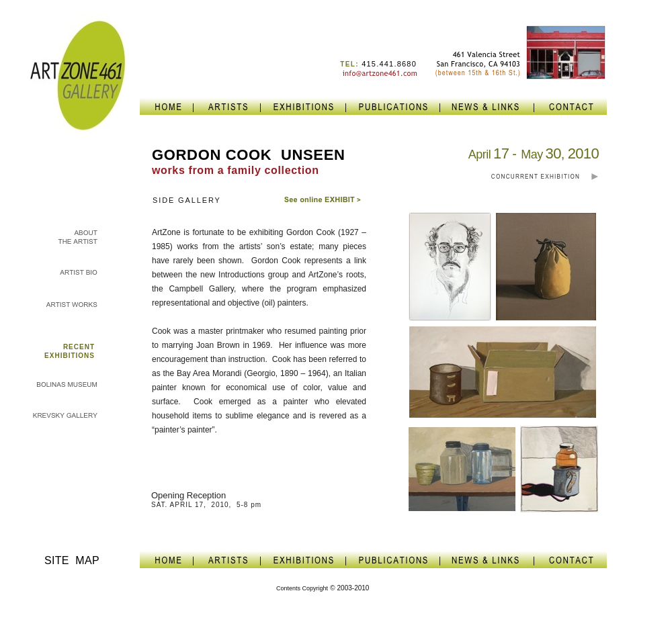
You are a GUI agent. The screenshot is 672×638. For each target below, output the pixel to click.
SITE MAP (72, 560)
